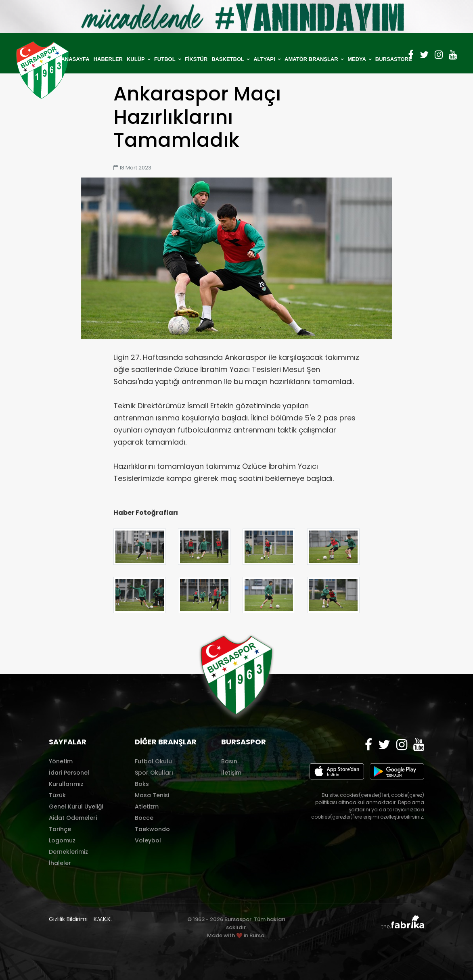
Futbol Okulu (153, 761)
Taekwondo (152, 829)
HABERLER (108, 59)
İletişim (231, 773)
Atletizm (147, 807)
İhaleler (60, 863)
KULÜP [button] (136, 59)
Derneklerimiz (68, 852)
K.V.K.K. (103, 919)
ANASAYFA (75, 59)
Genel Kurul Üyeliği (76, 807)
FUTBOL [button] (165, 59)
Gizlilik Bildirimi (68, 919)
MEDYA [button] (357, 59)
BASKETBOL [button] (228, 59)
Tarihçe (60, 829)
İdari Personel (69, 773)
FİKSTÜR (196, 59)
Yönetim (61, 761)
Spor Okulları (154, 773)
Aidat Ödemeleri (73, 818)
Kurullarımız (66, 784)
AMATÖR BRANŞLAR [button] (312, 59)
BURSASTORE (394, 59)
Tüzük (57, 795)
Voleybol (148, 840)
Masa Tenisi (152, 795)
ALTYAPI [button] (265, 59)
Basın (229, 761)
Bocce (144, 818)
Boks (142, 784)
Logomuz (62, 840)
